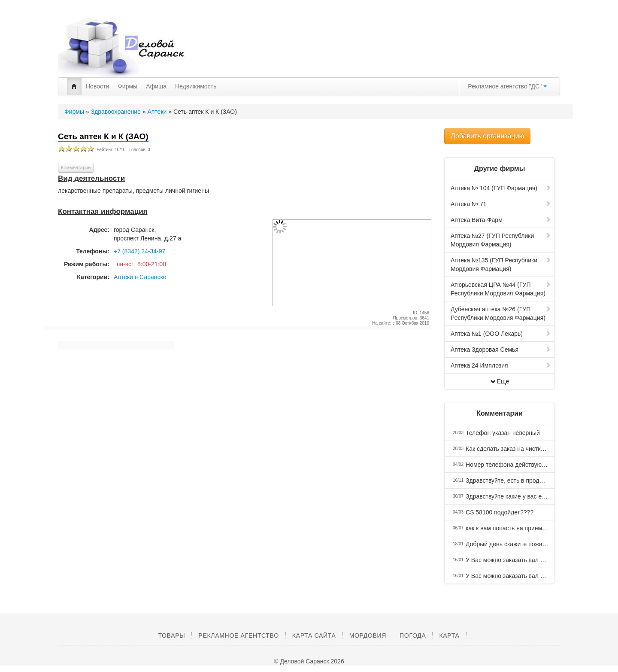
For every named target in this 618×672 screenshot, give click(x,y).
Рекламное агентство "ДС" (507, 86)
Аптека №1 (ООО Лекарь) (501, 334)
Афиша (156, 86)
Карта (449, 636)
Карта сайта (314, 636)
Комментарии (76, 167)
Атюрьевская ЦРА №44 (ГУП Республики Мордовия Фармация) (501, 289)
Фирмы (127, 86)
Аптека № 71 (501, 204)
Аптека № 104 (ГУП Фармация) (501, 188)
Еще (500, 381)
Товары (171, 636)
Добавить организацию (487, 136)
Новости (97, 86)
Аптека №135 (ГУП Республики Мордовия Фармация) (501, 265)
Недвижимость (196, 86)
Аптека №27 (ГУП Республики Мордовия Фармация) (501, 240)
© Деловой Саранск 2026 (309, 661)
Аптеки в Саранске (140, 277)
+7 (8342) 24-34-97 (139, 251)
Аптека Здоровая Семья (501, 350)
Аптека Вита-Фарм (501, 220)
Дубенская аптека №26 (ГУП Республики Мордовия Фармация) (501, 313)
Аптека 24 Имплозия (501, 365)
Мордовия (368, 636)
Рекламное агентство (238, 636)
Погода (413, 636)
